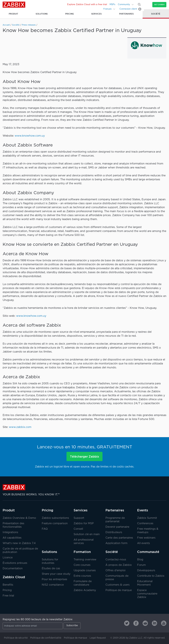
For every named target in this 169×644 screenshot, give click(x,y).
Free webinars (146, 538)
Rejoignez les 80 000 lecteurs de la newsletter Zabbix (38, 620)
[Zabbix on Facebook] (136, 623)
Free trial (8, 596)
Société (16, 25)
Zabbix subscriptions (55, 518)
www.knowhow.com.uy (30, 136)
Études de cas (51, 569)
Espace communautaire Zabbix (147, 594)
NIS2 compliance (53, 585)
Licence (8, 558)
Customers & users (118, 585)
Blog (140, 560)
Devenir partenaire (117, 527)
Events (143, 510)
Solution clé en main (87, 534)
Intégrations (10, 532)
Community (124, 5)
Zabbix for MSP (84, 523)
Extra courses (82, 576)
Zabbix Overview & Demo (19, 518)
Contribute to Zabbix (151, 576)
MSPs (112, 5)
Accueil (6, 25)
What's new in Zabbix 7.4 (19, 543)
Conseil (78, 529)
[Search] (139, 4)
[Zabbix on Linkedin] (154, 623)
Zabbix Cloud (14, 577)
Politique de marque (119, 590)
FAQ (45, 529)
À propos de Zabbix (119, 565)
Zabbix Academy (85, 590)
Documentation (13, 569)
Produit (9, 510)
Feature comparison (55, 523)
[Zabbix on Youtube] (164, 623)
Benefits (8, 585)
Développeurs (146, 571)
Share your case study (56, 574)
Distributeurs (114, 532)
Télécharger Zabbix (84, 456)
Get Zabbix (159, 5)
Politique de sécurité (16, 638)
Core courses (82, 565)
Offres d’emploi (115, 571)
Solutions (49, 552)
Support (79, 518)
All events (144, 543)
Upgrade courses (85, 571)
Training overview (85, 560)
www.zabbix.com (20, 427)
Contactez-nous (116, 560)
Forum (141, 565)
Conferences (145, 523)
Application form (116, 543)
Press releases (29, 25)
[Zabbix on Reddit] (145, 623)
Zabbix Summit (147, 518)
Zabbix (14, 5)
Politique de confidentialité (46, 638)
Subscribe (72, 626)
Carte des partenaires (119, 538)
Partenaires (115, 510)
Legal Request (98, 638)
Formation (82, 552)
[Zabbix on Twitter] (127, 623)
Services (81, 510)
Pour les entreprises (54, 579)
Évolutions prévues (15, 563)
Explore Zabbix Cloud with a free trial (87, 5)
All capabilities (12, 538)
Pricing (7, 590)
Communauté (148, 552)
